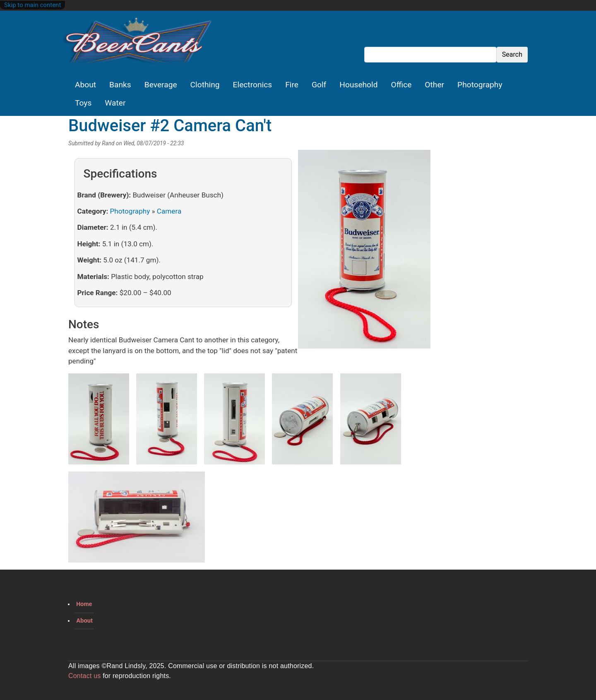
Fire (292, 85)
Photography (480, 85)
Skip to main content (32, 5)
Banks (120, 85)
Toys (83, 103)
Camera (169, 211)
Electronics (253, 85)
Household (358, 85)
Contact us (84, 676)
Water (115, 103)
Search (512, 54)
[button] (364, 252)
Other (434, 85)
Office (401, 85)
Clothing (205, 85)
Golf (319, 85)
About (85, 85)
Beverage (161, 85)
